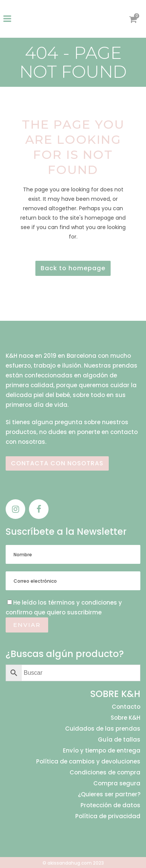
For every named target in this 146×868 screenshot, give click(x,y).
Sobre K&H (125, 718)
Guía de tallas (119, 740)
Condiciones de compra (105, 773)
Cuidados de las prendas (103, 729)
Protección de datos (110, 805)
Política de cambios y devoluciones (88, 762)
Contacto (126, 707)
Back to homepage (73, 268)
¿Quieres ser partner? (109, 794)
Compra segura (117, 783)
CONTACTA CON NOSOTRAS (57, 463)
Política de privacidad (108, 816)
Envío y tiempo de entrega (102, 751)
